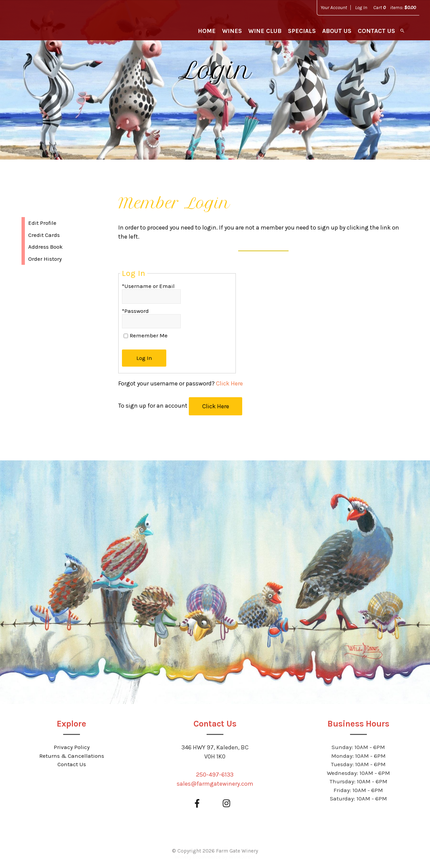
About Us (337, 31)
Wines (232, 31)
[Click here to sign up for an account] (216, 406)
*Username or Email (148, 286)
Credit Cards (44, 235)
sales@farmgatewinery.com (215, 784)
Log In (361, 7)
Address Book (46, 247)
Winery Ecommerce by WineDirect (215, 857)
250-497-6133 (215, 775)
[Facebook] (197, 804)
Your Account (334, 7)
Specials (302, 31)
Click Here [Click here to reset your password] (229, 383)
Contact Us (376, 31)
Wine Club (265, 31)
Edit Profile (42, 223)
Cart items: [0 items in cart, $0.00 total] (395, 7)
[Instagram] (226, 804)
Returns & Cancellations (72, 756)
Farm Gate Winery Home (48, 24)
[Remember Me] (126, 336)
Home (207, 31)
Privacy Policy (72, 747)
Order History (45, 259)
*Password (135, 311)
